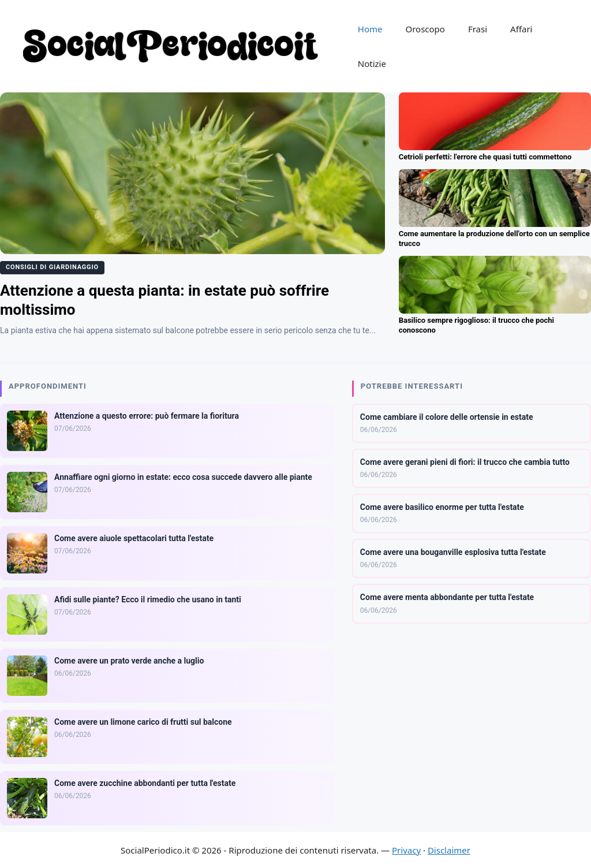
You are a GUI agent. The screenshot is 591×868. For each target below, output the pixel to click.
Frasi (478, 29)
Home (370, 29)
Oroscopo (425, 29)
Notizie (372, 64)
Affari (521, 29)
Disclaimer (449, 850)
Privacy (406, 850)
